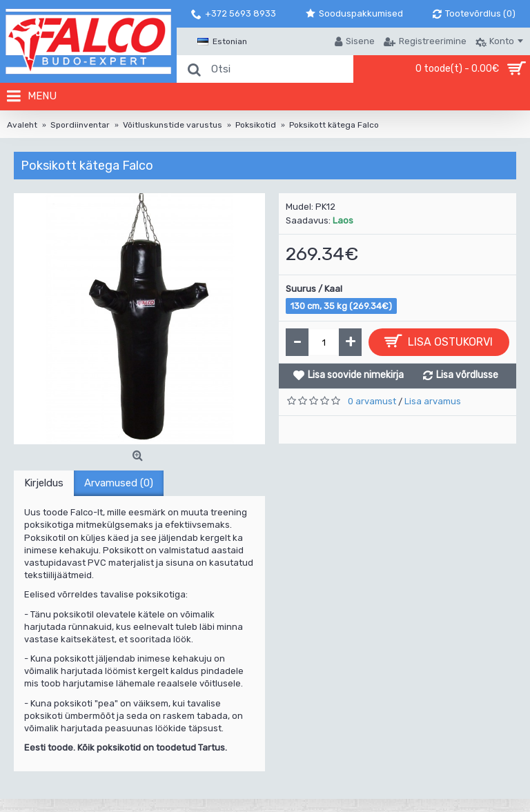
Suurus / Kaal (314, 289)
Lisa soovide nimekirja (356, 375)
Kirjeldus (44, 483)
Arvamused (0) (119, 483)
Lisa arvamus (433, 401)
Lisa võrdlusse (467, 375)
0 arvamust (372, 401)
